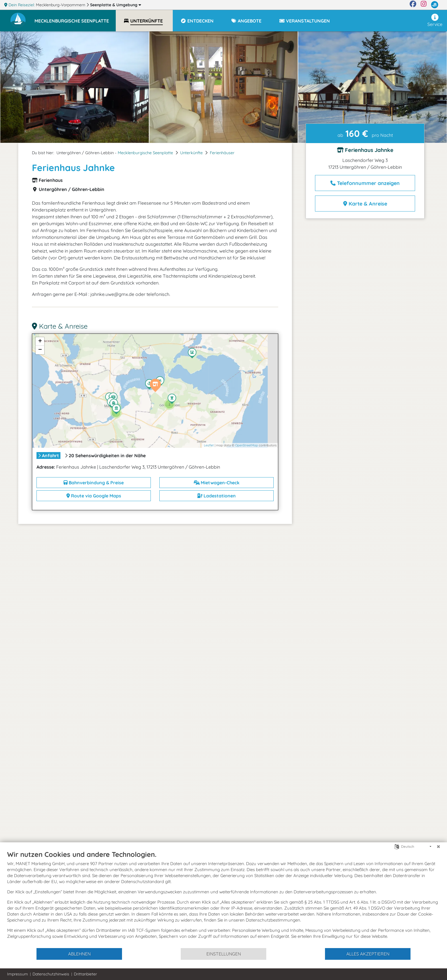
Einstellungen (224, 954)
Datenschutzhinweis (51, 974)
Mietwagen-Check (217, 483)
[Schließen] (438, 847)
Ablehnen (79, 954)
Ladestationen (217, 496)
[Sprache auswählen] (397, 846)
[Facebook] (413, 5)
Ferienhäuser (222, 153)
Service (435, 20)
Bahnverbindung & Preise (94, 483)
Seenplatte (116, 5)
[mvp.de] (435, 5)
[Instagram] (424, 5)
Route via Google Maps (94, 496)
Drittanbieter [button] (85, 974)
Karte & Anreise (365, 204)
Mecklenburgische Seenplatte (145, 153)
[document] (223, 899)
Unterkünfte (191, 153)
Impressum (18, 974)
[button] (75, 18)
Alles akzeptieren (368, 954)
